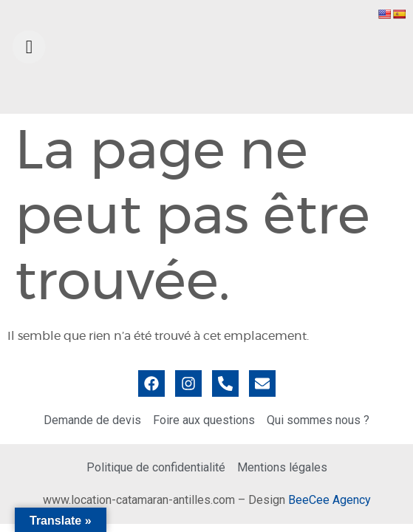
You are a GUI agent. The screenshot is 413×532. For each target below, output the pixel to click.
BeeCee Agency (330, 500)
